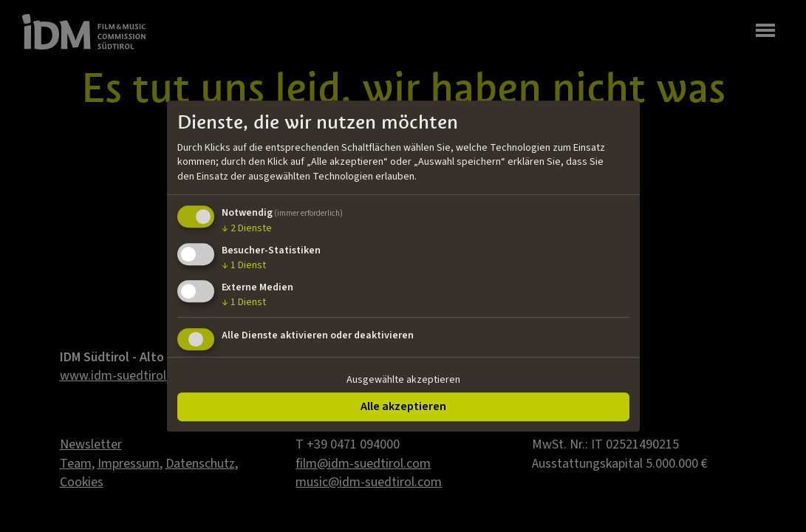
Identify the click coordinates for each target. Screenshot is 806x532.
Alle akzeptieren (403, 406)
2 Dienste (247, 229)
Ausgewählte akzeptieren (403, 380)
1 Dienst (244, 265)
